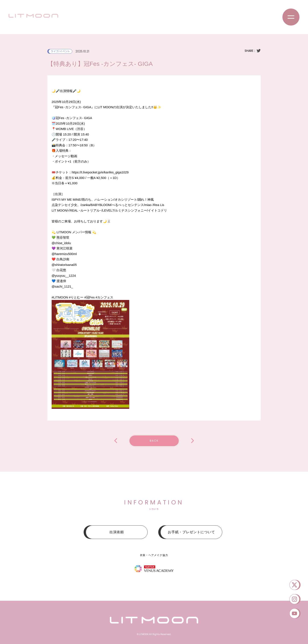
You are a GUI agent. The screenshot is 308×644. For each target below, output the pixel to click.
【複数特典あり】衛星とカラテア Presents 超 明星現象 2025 (192, 441)
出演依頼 (117, 532)
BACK (154, 441)
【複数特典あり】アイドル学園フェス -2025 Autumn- (116, 441)
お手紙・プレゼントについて (191, 532)
